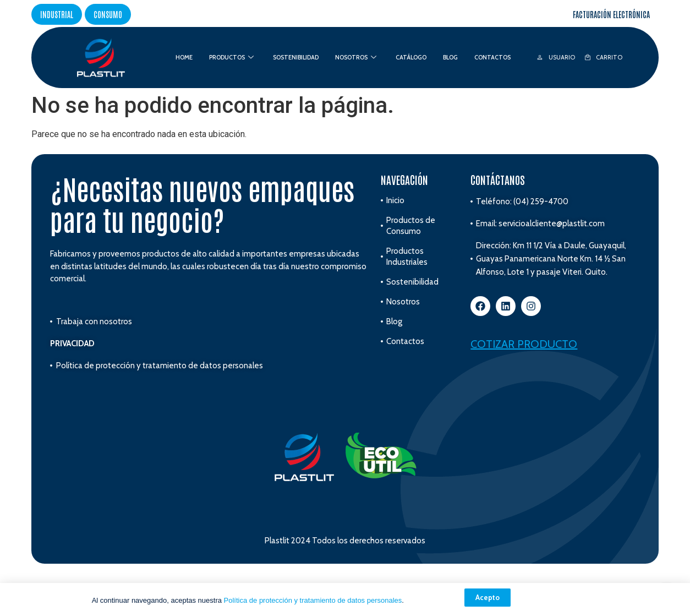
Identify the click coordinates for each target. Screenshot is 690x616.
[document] (345, 308)
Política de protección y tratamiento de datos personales (313, 600)
